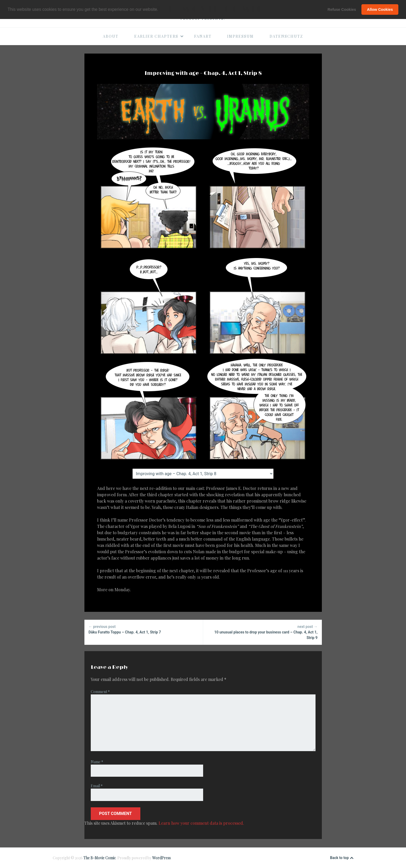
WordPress (161, 858)
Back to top (342, 858)
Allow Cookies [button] (380, 9)
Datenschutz (286, 36)
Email (97, 786)
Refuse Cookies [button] (342, 9)
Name (97, 762)
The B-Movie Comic (100, 858)
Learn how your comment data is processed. (201, 823)
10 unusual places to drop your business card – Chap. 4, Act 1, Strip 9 (262, 632)
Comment (100, 692)
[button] (160, 10)
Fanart (203, 36)
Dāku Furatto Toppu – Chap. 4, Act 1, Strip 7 (144, 629)
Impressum (240, 36)
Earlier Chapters (159, 36)
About (111, 36)
